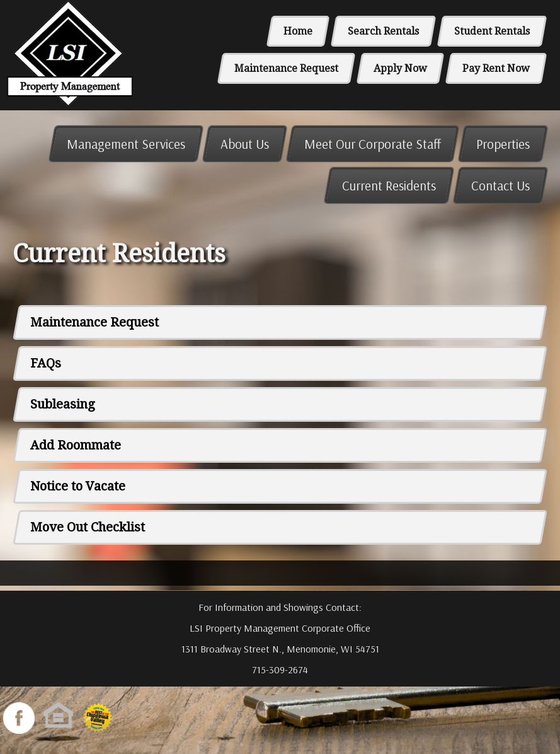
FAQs (46, 363)
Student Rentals (492, 31)
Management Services (126, 144)
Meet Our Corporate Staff (373, 144)
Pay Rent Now (496, 68)
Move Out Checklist (88, 527)
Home (298, 31)
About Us (245, 144)
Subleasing (63, 404)
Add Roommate (76, 445)
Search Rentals (383, 31)
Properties (503, 144)
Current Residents (389, 185)
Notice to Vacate (78, 486)
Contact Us (500, 185)
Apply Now (400, 68)
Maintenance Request (286, 68)
